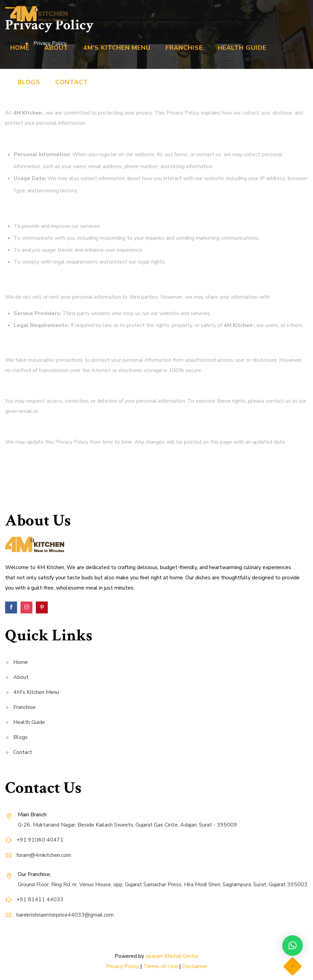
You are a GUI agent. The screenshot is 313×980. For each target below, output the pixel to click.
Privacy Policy (122, 966)
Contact (72, 82)
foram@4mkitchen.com (44, 855)
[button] (293, 946)
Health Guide (242, 48)
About (56, 48)
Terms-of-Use (161, 966)
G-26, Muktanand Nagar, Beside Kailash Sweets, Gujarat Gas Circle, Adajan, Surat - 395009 (127, 825)
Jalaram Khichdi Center (171, 956)
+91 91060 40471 (40, 840)
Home (20, 48)
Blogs (29, 82)
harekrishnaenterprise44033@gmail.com (65, 915)
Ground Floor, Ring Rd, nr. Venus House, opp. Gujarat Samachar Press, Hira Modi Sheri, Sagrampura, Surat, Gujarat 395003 (163, 885)
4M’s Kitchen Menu (117, 48)
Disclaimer (195, 966)
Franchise (184, 48)
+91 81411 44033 (40, 900)
